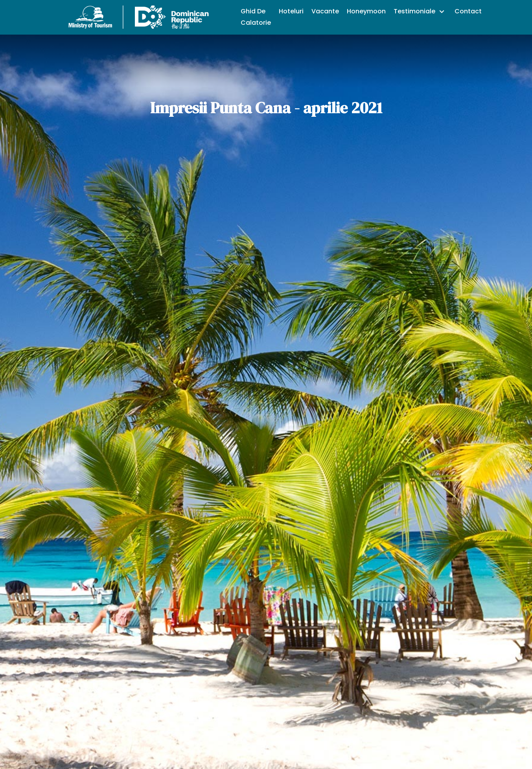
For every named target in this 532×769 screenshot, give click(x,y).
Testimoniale (415, 11)
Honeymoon (366, 11)
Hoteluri (291, 11)
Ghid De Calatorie (256, 17)
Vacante (325, 11)
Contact (468, 11)
